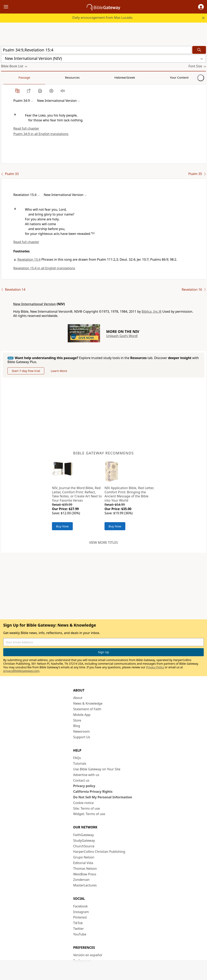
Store (77, 720)
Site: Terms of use (87, 808)
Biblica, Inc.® (152, 311)
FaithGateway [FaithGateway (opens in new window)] (83, 835)
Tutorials (80, 763)
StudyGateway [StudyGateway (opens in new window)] (84, 840)
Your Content (80, 77)
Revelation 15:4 (29, 259)
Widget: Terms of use (89, 814)
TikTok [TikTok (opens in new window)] (78, 923)
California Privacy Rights (93, 791)
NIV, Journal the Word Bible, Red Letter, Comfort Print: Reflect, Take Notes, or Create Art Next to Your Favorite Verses (77, 494)
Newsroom (81, 731)
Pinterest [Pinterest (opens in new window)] (80, 917)
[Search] (199, 50)
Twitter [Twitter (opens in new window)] (78, 929)
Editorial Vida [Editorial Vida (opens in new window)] (83, 863)
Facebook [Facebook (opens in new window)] (80, 906)
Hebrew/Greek (54, 77)
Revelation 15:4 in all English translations (44, 268)
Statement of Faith (87, 709)
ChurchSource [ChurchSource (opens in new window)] (84, 846)
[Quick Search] (96, 50)
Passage (10, 77)
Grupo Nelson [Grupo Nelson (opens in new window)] (84, 857)
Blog (77, 726)
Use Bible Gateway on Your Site (97, 769)
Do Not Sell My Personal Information (103, 797)
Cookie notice (83, 803)
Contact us (81, 780)
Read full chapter (26, 128)
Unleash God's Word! (122, 336)
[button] (201, 7)
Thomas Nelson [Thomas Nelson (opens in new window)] (85, 869)
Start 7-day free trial (26, 371)
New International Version (34, 304)
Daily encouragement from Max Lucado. (103, 18)
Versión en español (88, 955)
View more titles (103, 543)
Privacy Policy (155, 667)
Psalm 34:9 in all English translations (41, 134)
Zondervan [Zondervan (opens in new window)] (81, 880)
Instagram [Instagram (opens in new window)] (81, 912)
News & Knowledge (88, 703)
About (78, 698)
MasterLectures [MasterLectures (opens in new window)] (85, 885)
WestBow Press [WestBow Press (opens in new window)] (85, 874)
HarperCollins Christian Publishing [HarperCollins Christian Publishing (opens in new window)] (99, 852)
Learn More (59, 371)
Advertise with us (86, 775)
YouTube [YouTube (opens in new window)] (80, 934)
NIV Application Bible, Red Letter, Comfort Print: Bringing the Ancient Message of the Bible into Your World (129, 494)
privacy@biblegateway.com (21, 671)
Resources (30, 77)
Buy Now (62, 526)
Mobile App (82, 715)
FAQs (77, 758)
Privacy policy (84, 786)
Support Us (82, 737)
